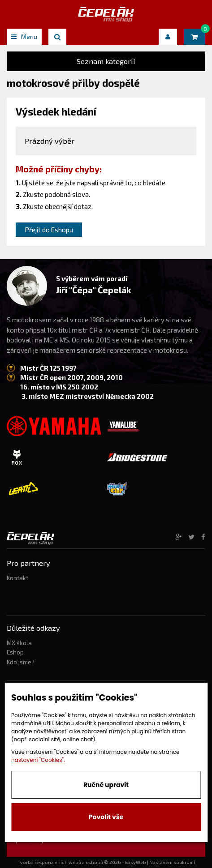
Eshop (15, 652)
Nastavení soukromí (172, 862)
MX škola (19, 643)
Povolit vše (106, 817)
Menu (24, 36)
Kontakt (17, 578)
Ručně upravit (106, 785)
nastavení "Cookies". (38, 760)
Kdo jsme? (21, 662)
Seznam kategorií (106, 61)
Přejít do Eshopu (49, 230)
